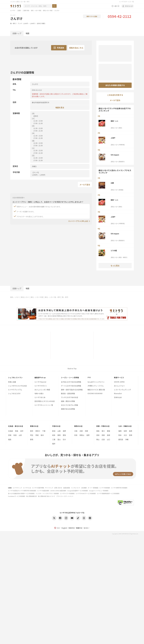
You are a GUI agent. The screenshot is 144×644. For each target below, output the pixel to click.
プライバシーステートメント (65, 496)
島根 (108, 435)
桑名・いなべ (15, 297)
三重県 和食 (26, 10)
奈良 (76, 435)
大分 (125, 435)
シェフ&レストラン (15, 377)
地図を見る (60, 107)
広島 (103, 439)
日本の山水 (118, 397)
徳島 (98, 431)
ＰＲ (89, 377)
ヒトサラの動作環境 (38, 488)
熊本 (120, 435)
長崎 (131, 431)
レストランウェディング (122, 390)
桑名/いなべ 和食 (48, 10)
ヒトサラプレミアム (15, 390)
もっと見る (115, 266)
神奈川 (38, 431)
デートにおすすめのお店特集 (71, 386)
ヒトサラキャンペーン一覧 (44, 405)
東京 (32, 431)
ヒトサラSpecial (40, 382)
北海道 (10, 431)
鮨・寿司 (13, 23)
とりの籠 (114, 250)
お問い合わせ (58, 488)
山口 (108, 439)
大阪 (76, 431)
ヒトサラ (13, 10)
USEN (10, 488)
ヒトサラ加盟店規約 (43, 491)
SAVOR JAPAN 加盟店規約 (58, 491)
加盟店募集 (67, 488)
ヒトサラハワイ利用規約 (67, 493)
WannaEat (118, 394)
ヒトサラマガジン (41, 386)
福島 (10, 439)
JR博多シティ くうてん (96, 386)
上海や (113, 138)
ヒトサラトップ (17, 488)
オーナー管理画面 (93, 488)
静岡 (59, 435)
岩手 (22, 431)
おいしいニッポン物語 (42, 390)
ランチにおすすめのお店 (70, 397)
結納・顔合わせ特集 (68, 401)
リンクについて (76, 488)
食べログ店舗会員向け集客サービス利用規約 (21, 493)
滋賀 (88, 435)
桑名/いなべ (25, 297)
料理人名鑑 (12, 382)
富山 (59, 439)
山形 (20, 435)
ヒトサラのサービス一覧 (126, 2)
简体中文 (72, 528)
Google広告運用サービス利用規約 (78, 491)
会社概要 (84, 488)
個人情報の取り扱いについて (47, 496)
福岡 (120, 431)
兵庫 (81, 431)
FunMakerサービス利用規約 (17, 496)
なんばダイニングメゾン (96, 382)
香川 (103, 431)
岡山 (98, 439)
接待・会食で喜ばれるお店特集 (72, 390)
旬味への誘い (39, 394)
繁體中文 (79, 528)
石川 (64, 439)
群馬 (32, 439)
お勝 (112, 183)
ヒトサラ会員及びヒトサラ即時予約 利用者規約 (22, 491)
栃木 (42, 435)
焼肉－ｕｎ (115, 121)
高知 (98, 435)
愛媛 (108, 431)
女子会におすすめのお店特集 (71, 382)
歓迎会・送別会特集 (68, 394)
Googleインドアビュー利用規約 (99, 491)
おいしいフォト (119, 386)
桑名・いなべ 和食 (36, 10)
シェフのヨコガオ (14, 394)
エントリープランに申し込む (78, 221)
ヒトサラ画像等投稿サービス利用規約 (108, 493)
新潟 (54, 431)
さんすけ (16, 19)
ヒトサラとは (27, 488)
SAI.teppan (115, 155)
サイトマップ (49, 488)
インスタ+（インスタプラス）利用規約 (47, 493)
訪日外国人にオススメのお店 (45, 401)
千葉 (44, 431)
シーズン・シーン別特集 (70, 377)
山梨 (59, 431)
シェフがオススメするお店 (17, 386)
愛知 (64, 435)
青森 (17, 431)
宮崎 (131, 435)
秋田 (15, 435)
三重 (54, 439)
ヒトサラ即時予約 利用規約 (119, 488)
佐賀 (125, 431)
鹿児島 (121, 439)
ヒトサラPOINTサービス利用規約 (86, 493)
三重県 (19, 10)
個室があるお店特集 (68, 409)
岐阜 (54, 435)
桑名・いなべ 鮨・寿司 (53, 297)
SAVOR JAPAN (119, 382)
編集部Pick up (40, 377)
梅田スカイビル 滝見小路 (96, 390)
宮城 (10, 435)
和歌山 (82, 435)
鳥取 (103, 435)
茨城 (37, 435)
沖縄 (127, 439)
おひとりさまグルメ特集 (70, 405)
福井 (54, 444)
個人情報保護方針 (32, 496)
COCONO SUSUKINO (95, 394)
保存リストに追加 (92, 16)
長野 (64, 431)
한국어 (86, 528)
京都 (86, 431)
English (64, 528)
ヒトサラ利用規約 (105, 488)
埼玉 (32, 435)
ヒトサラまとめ (40, 397)
